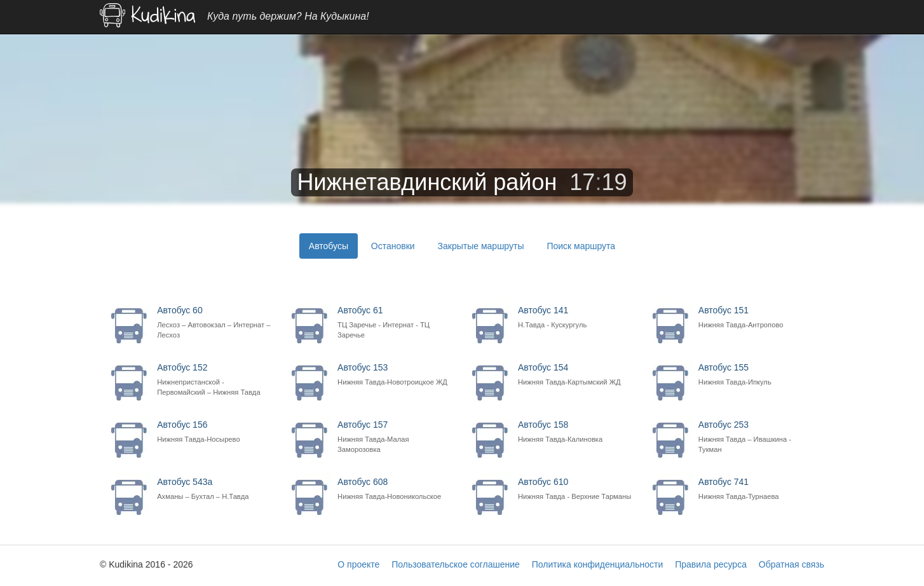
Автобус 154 (576, 375)
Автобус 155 (757, 375)
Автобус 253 (757, 437)
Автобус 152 (215, 380)
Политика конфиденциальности (598, 564)
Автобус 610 (576, 489)
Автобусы (329, 246)
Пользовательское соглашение (456, 564)
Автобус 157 (396, 437)
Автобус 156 (215, 432)
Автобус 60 (215, 323)
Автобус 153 (396, 375)
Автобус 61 (396, 323)
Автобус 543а (215, 489)
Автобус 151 (757, 317)
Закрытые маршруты (481, 246)
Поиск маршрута (581, 246)
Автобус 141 (576, 317)
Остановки (393, 246)
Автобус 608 (396, 489)
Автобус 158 (576, 432)
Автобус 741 (757, 489)
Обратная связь (792, 564)
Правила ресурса (711, 564)
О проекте (358, 564)
